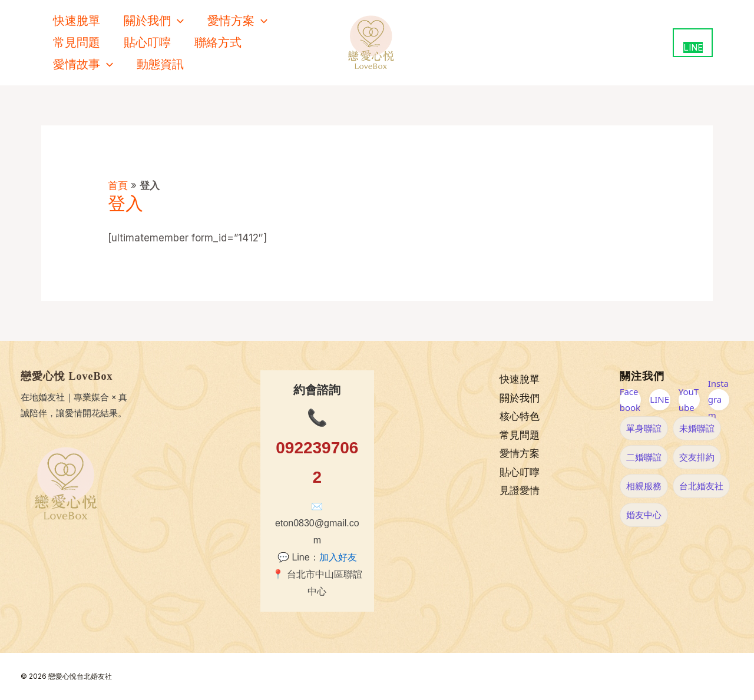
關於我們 (154, 21)
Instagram (718, 400)
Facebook (630, 400)
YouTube (689, 400)
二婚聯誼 (644, 457)
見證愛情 (520, 491)
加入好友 (338, 557)
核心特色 (520, 417)
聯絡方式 (218, 42)
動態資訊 (160, 64)
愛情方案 (237, 21)
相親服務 (644, 486)
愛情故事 (83, 64)
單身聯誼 (644, 428)
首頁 (118, 185)
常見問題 (77, 42)
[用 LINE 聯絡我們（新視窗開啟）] (693, 43)
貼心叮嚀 (147, 42)
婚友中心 (644, 515)
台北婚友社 (701, 486)
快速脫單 (77, 21)
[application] (177, 21)
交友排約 (697, 457)
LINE (659, 399)
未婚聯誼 (697, 428)
